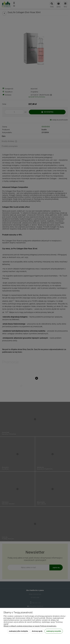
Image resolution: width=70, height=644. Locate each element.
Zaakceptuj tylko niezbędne (18, 631)
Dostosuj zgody (37, 631)
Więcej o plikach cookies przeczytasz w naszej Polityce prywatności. (30, 626)
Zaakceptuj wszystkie (54, 631)
